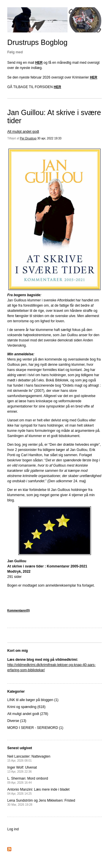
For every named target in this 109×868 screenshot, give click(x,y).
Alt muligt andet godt (23, 132)
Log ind (13, 829)
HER (39, 63)
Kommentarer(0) (18, 610)
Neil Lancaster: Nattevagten (29, 758)
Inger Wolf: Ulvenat (22, 769)
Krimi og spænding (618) (26, 707)
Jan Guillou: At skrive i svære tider (54, 117)
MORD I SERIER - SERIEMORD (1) (35, 728)
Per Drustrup (28, 138)
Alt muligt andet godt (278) (28, 714)
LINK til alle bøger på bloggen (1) (33, 700)
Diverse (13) (17, 721)
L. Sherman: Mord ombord (28, 780)
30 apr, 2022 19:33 (49, 138)
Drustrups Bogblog (37, 42)
